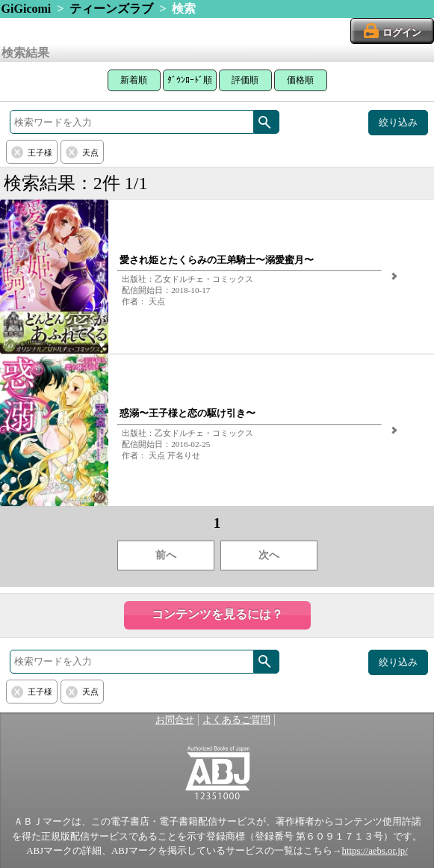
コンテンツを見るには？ (217, 614)
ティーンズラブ (111, 9)
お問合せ (175, 720)
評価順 (245, 80)
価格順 (300, 80)
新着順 (134, 80)
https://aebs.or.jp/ (375, 851)
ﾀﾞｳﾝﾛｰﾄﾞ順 (190, 80)
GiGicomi (27, 9)
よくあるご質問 (236, 720)
